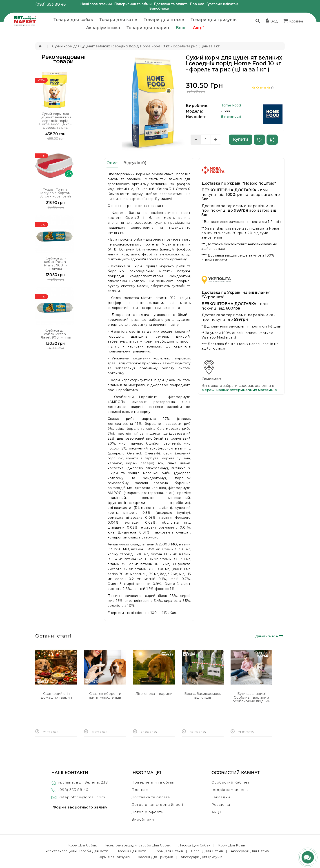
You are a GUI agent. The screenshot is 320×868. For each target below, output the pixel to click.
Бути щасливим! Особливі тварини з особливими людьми (251, 697)
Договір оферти (148, 812)
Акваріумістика (103, 28)
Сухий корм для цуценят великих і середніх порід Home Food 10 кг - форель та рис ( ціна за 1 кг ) (137, 46)
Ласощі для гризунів (155, 857)
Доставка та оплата (171, 4)
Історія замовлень (230, 790)
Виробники (159, 9)
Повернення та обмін (133, 4)
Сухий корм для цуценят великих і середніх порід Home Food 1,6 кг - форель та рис (55, 121)
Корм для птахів (169, 851)
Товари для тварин (148, 28)
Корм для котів (232, 845)
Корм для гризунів (114, 857)
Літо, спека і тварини (154, 694)
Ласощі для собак (194, 845)
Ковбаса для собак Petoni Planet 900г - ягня (55, 334)
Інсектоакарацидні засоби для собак (138, 845)
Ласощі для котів (132, 851)
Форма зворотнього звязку (80, 807)
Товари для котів (118, 20)
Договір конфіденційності (157, 805)
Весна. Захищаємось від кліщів (203, 695)
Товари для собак (73, 20)
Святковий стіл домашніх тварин (56, 695)
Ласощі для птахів (207, 851)
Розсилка (221, 805)
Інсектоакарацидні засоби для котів (77, 851)
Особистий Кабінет (230, 782)
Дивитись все (270, 636)
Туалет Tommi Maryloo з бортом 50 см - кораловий (55, 193)
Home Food (231, 105)
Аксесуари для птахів (250, 851)
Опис (112, 163)
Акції (198, 28)
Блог (181, 28)
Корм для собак (83, 845)
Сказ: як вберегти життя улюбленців (105, 695)
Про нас (197, 4)
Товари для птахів (164, 20)
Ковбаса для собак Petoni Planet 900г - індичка (55, 263)
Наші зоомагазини (96, 4)
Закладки (221, 797)
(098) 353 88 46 (50, 4)
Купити (241, 139)
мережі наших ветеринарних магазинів (239, 390)
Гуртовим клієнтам (222, 4)
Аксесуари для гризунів (201, 857)
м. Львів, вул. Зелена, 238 (80, 782)
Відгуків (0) (135, 163)
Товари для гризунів (213, 20)
